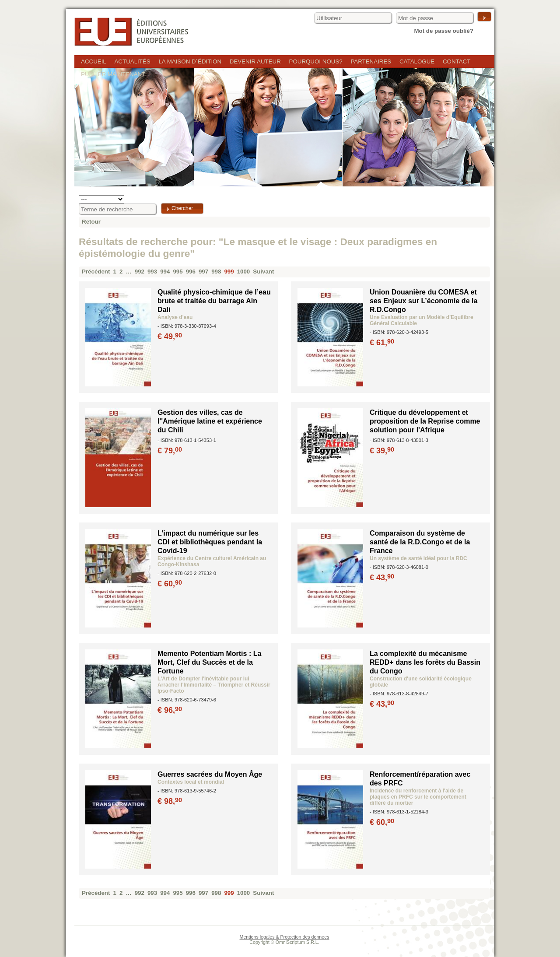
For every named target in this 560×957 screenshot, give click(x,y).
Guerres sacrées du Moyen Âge (210, 774)
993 (152, 272)
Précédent (96, 272)
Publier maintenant (113, 74)
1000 (244, 272)
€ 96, (170, 710)
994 (165, 272)
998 (216, 272)
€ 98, (170, 801)
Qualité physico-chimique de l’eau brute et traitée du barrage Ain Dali (214, 301)
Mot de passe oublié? (444, 31)
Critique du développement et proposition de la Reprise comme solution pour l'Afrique (425, 421)
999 (229, 272)
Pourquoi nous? (316, 61)
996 (191, 272)
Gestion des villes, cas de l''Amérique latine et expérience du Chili (210, 421)
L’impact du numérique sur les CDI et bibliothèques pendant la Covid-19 (210, 542)
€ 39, (383, 451)
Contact (457, 61)
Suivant (263, 272)
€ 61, (383, 343)
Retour (91, 222)
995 (178, 272)
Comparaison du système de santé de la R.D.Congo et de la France (420, 542)
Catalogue (417, 61)
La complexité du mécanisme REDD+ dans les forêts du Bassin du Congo (425, 662)
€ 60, (170, 584)
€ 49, (170, 337)
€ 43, (383, 578)
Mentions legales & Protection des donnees (285, 937)
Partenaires (371, 61)
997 (203, 272)
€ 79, (170, 451)
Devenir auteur (255, 61)
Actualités (132, 61)
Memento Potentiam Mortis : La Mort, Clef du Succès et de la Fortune (209, 662)
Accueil (94, 61)
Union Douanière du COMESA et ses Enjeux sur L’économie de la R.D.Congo (423, 301)
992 (140, 272)
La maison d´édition (190, 61)
